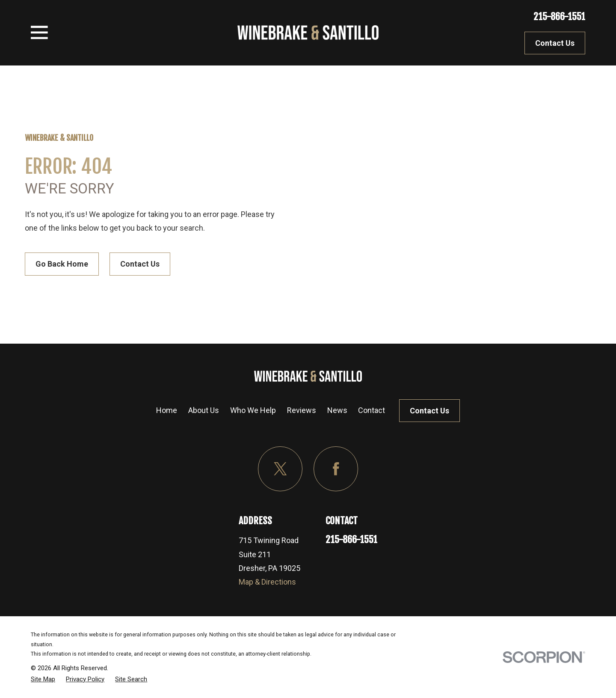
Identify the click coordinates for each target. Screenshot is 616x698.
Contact (372, 410)
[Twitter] (280, 469)
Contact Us (555, 43)
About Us (204, 410)
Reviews (302, 410)
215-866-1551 (559, 16)
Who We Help (253, 410)
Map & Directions (267, 582)
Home (167, 410)
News (337, 410)
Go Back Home (62, 264)
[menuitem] (43, 679)
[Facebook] (336, 469)
